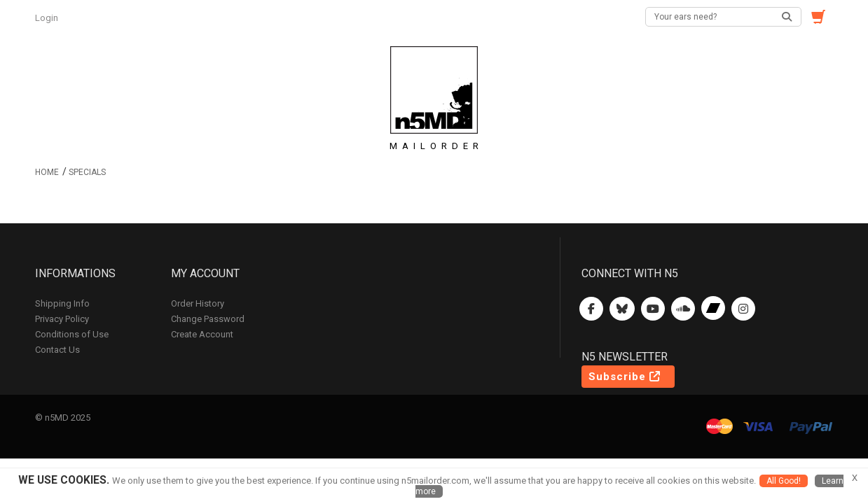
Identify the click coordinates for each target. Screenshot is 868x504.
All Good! (784, 481)
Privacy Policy (62, 319)
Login (48, 18)
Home (47, 172)
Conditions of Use (72, 334)
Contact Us (57, 350)
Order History (198, 303)
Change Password (208, 319)
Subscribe (625, 377)
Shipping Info (62, 303)
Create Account (202, 334)
